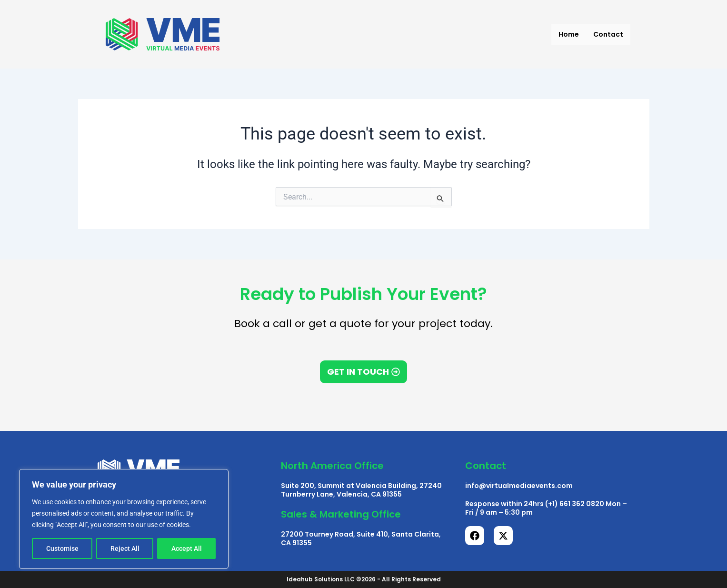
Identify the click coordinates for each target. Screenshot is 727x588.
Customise (62, 548)
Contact (608, 34)
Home (569, 34)
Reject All (125, 548)
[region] (124, 519)
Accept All (187, 548)
